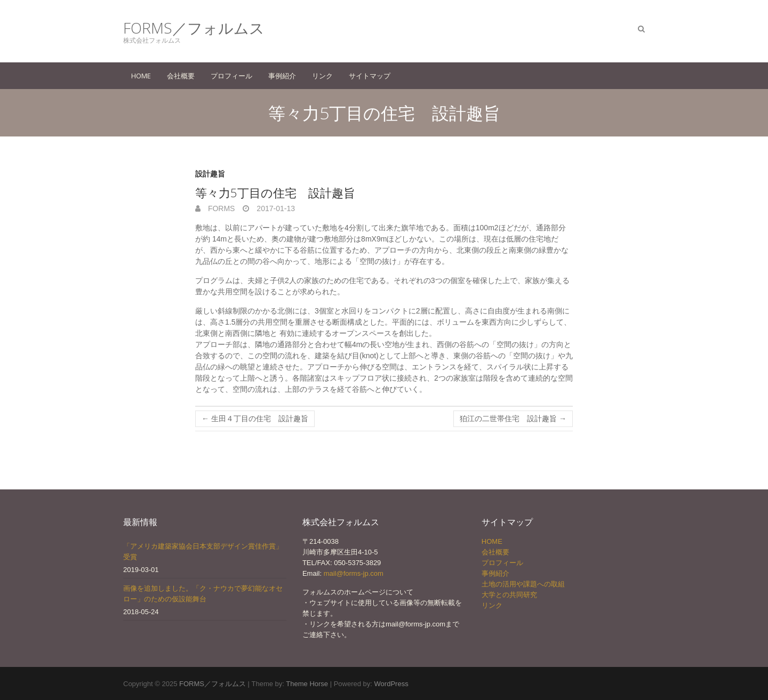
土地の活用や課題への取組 (523, 584)
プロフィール (231, 76)
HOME (141, 76)
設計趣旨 (210, 174)
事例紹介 (282, 76)
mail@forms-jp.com (354, 573)
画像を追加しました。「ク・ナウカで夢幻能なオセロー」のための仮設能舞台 (203, 594)
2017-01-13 (275, 208)
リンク (322, 76)
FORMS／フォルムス (194, 28)
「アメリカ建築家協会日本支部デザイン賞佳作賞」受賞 (203, 552)
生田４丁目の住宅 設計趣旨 (255, 419)
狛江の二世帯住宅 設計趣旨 (513, 419)
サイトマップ (370, 76)
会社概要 (181, 76)
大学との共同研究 (509, 595)
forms (220, 208)
